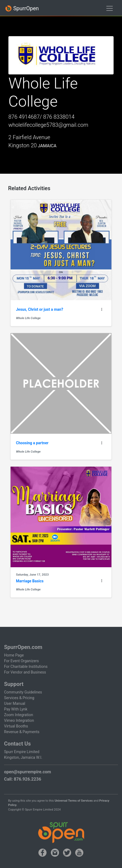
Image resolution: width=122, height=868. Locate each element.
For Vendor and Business (25, 672)
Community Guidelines (23, 692)
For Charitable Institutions (26, 667)
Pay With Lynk (16, 709)
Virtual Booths (16, 726)
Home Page (14, 655)
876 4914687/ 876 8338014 (41, 117)
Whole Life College (28, 318)
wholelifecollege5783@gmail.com (48, 125)
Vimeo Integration (19, 720)
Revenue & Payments (22, 732)
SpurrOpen (22, 8)
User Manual (15, 703)
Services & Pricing (19, 698)
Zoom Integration (19, 715)
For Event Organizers (22, 661)
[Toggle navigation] (110, 8)
